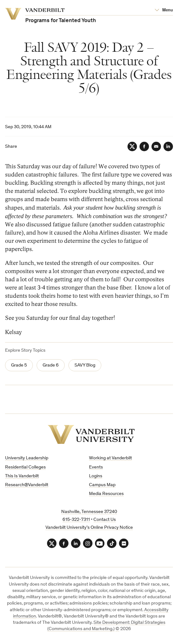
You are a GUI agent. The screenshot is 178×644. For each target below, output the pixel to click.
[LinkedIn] (168, 146)
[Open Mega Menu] (164, 10)
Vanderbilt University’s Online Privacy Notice (89, 528)
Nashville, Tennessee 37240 (89, 512)
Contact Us (105, 520)
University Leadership (27, 458)
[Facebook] (144, 146)
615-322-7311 (76, 520)
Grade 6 (51, 365)
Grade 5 (19, 365)
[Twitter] (132, 146)
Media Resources (106, 494)
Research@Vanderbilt (27, 485)
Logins (96, 476)
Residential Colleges (25, 467)
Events (96, 467)
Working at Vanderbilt (110, 458)
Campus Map (102, 485)
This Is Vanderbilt (22, 476)
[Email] (156, 146)
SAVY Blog (85, 365)
